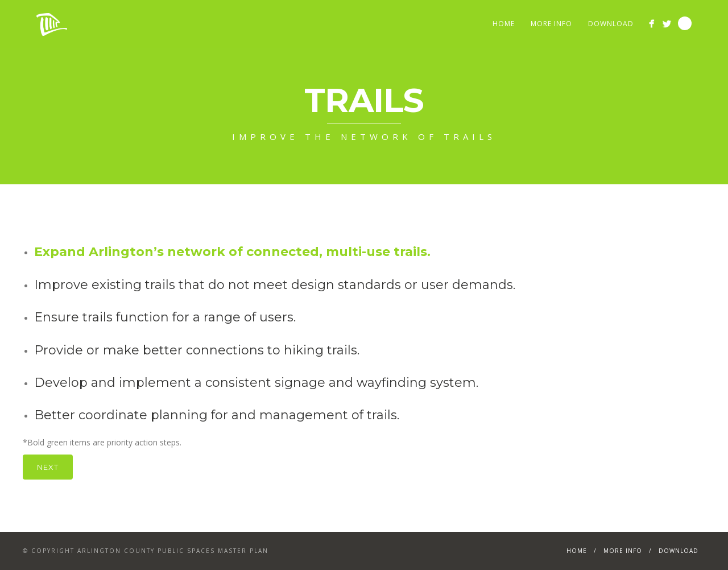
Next (48, 467)
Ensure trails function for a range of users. (165, 317)
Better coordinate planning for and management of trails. (217, 415)
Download (611, 24)
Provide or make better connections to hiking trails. (197, 350)
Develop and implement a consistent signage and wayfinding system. (256, 383)
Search (685, 23)
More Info (551, 24)
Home (504, 24)
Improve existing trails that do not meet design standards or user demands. (275, 285)
